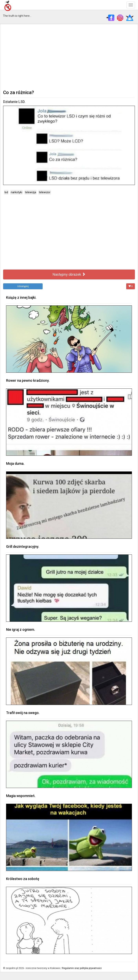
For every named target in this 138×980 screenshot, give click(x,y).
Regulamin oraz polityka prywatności (82, 968)
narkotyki (16, 192)
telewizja (31, 192)
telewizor (45, 192)
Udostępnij (23, 286)
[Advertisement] (69, 56)
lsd (6, 192)
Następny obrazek (69, 274)
